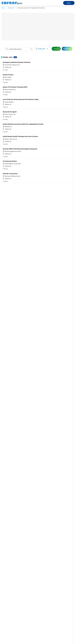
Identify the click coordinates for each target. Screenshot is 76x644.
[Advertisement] (38, 27)
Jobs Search (11, 8)
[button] (42, 49)
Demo (69, 3)
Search (56, 49)
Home (3, 8)
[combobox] (19, 49)
